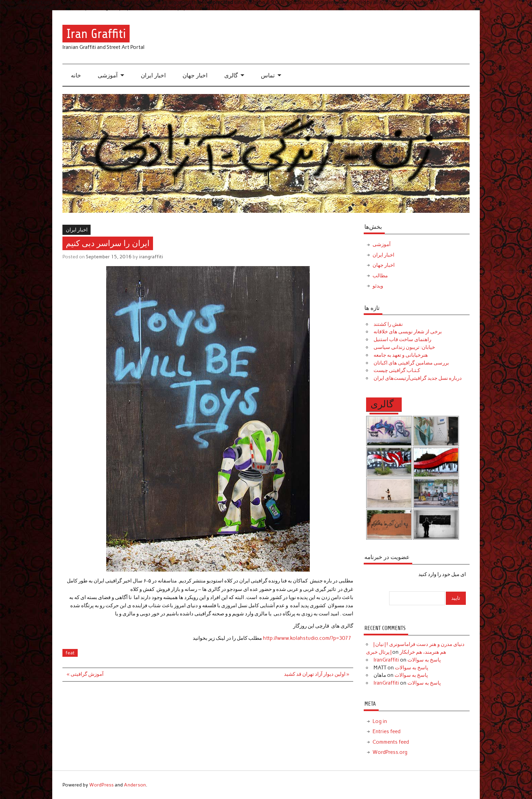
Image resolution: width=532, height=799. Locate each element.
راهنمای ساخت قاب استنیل (402, 339)
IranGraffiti (386, 660)
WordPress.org (390, 752)
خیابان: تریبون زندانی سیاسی (404, 347)
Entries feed (386, 731)
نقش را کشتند (388, 324)
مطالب (380, 276)
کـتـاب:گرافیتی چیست (397, 370)
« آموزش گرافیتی (85, 674)
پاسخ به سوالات (424, 660)
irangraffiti (151, 257)
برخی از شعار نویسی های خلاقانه (408, 332)
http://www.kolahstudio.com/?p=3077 (308, 638)
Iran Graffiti (96, 33)
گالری (231, 76)
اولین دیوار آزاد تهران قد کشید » (317, 674)
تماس (268, 76)
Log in (380, 721)
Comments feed (391, 742)
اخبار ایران (153, 76)
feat (70, 653)
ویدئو (378, 286)
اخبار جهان (195, 76)
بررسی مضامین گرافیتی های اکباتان (411, 363)
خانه (76, 76)
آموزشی (108, 76)
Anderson (135, 785)
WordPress (101, 785)
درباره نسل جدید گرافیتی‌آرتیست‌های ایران (418, 378)
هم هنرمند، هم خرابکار (423, 652)
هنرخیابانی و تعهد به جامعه (401, 355)
